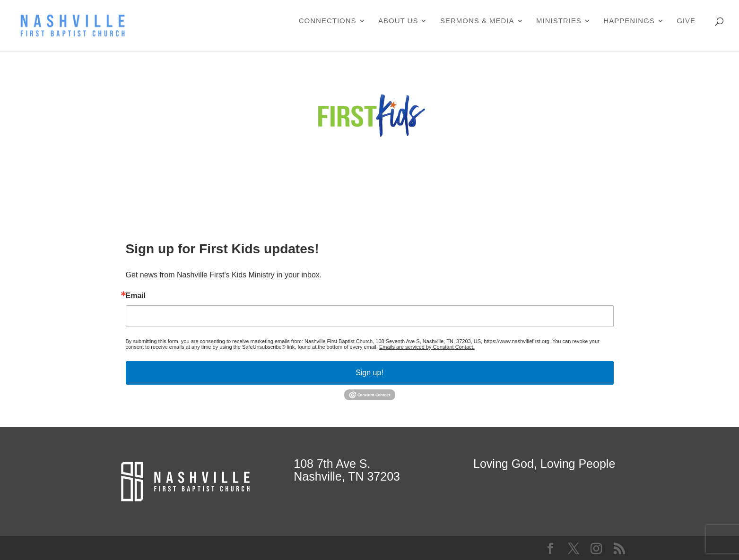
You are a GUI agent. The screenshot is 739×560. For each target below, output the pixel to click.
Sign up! (369, 373)
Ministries (559, 21)
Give (686, 21)
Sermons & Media (477, 21)
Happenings (629, 21)
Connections (328, 21)
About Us (398, 21)
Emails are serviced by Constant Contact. (427, 347)
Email (136, 296)
